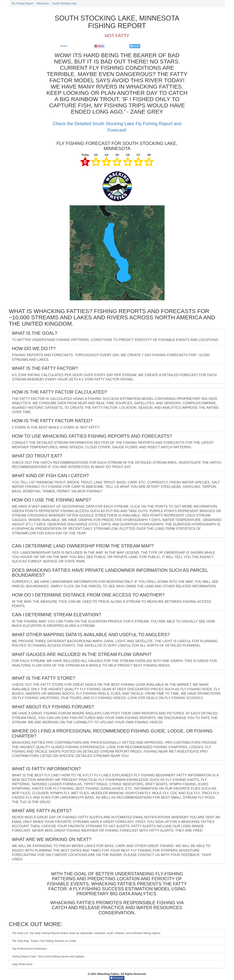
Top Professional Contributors (29, 949)
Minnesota (43, 3)
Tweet (135, 46)
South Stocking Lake (64, 3)
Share (64, 46)
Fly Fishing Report (23, 3)
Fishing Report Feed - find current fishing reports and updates (48, 956)
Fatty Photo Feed (22, 964)
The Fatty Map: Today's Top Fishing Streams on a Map (44, 941)
